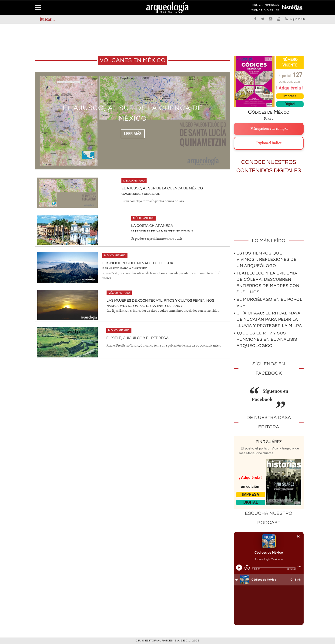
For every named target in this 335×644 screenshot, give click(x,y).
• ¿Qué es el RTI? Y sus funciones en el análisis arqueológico (265, 339)
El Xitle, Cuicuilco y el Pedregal (139, 338)
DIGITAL (251, 502)
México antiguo (134, 181)
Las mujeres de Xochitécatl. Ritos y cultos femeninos (160, 301)
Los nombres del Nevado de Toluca (138, 263)
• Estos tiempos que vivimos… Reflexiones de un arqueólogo (265, 259)
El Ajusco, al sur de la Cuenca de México (162, 188)
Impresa (290, 96)
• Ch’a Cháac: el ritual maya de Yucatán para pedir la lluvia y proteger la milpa (268, 319)
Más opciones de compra (269, 129)
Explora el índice (269, 143)
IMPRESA (251, 494)
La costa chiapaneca (152, 226)
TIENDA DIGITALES (265, 11)
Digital (290, 104)
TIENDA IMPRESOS (265, 6)
